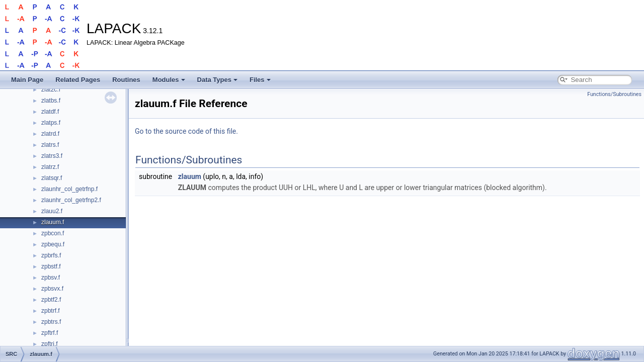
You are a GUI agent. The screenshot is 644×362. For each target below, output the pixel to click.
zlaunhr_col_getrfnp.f (69, 189)
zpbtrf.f (51, 311)
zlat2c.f (51, 89)
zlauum (190, 176)
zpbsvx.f (52, 289)
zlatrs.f (50, 145)
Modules (169, 80)
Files (260, 80)
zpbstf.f (51, 266)
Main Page (27, 80)
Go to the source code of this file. (186, 131)
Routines (126, 80)
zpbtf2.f (51, 300)
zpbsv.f (51, 278)
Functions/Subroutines (614, 94)
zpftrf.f (50, 333)
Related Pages (78, 80)
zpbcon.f (53, 233)
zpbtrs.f (51, 322)
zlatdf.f (50, 112)
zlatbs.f (51, 101)
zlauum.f (53, 222)
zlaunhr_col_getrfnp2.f (71, 200)
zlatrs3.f (52, 156)
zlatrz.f (50, 167)
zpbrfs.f (51, 255)
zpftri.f (50, 344)
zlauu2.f (52, 211)
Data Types (217, 80)
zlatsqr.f (52, 178)
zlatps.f (51, 123)
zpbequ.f (53, 244)
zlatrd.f (50, 134)
